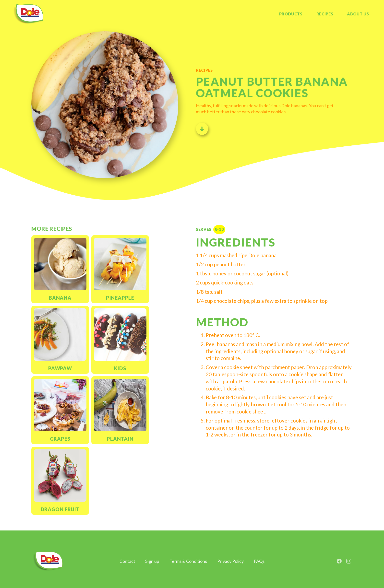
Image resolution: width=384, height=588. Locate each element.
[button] (358, 14)
